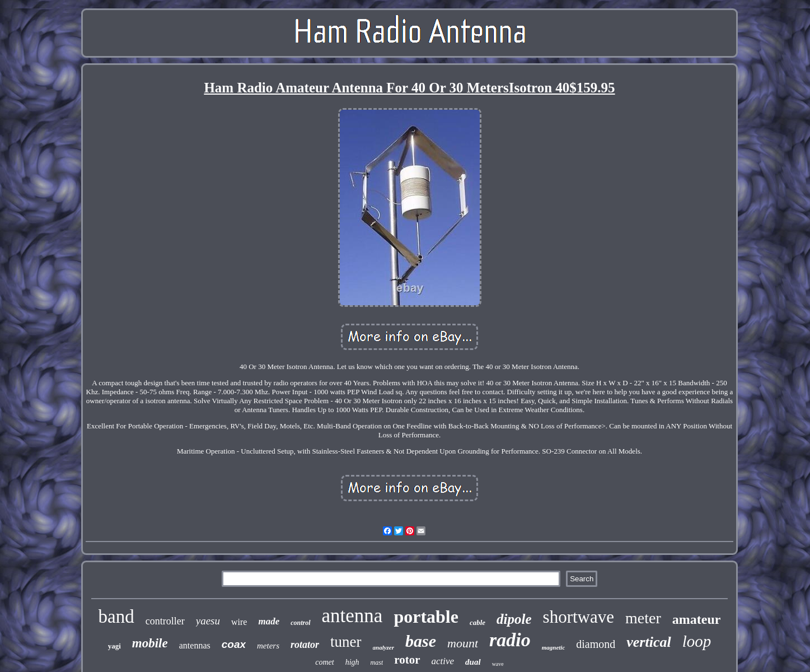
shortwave (579, 617)
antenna (352, 616)
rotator (305, 645)
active (443, 661)
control (300, 623)
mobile (150, 643)
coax (234, 644)
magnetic (554, 647)
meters (268, 646)
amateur (697, 619)
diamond (596, 644)
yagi (114, 646)
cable (477, 622)
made (269, 621)
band (116, 617)
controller (165, 621)
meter (643, 618)
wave (498, 664)
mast (377, 662)
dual (473, 662)
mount (463, 643)
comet (324, 662)
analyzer (384, 647)
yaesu (208, 621)
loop (697, 641)
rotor (407, 660)
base (421, 641)
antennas (195, 645)
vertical (649, 642)
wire (239, 622)
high (352, 662)
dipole (514, 619)
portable (426, 617)
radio (510, 640)
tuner (346, 642)
